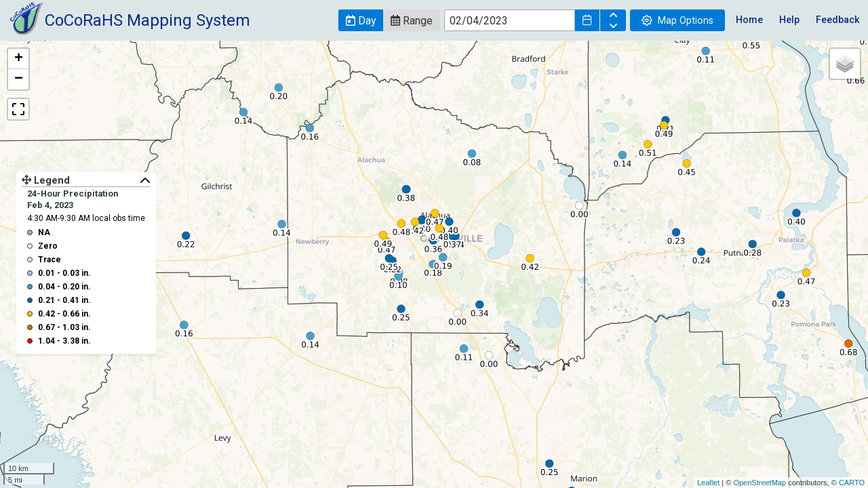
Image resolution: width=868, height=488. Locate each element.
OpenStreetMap (759, 483)
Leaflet (708, 483)
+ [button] (19, 59)
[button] (361, 20)
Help (789, 20)
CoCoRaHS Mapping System (147, 20)
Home (749, 20)
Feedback (838, 20)
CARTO (852, 483)
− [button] (19, 79)
